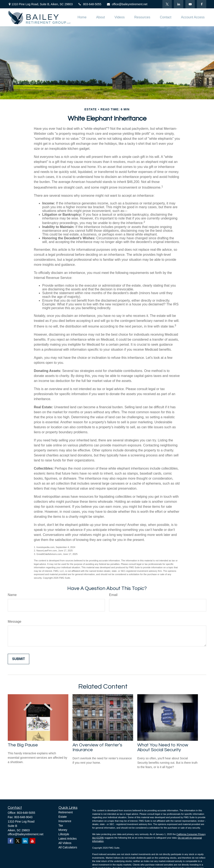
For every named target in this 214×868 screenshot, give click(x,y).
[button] (82, 17)
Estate (63, 817)
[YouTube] (190, 4)
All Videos (65, 843)
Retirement (66, 812)
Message (15, 622)
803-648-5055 (90, 4)
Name (12, 595)
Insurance (65, 821)
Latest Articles (68, 839)
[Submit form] (18, 659)
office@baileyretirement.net (127, 4)
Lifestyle (64, 834)
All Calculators (68, 847)
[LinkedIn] (179, 4)
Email (113, 595)
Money (63, 830)
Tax (61, 825)
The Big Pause (23, 745)
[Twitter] (167, 4)
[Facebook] (202, 4)
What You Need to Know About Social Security (163, 747)
